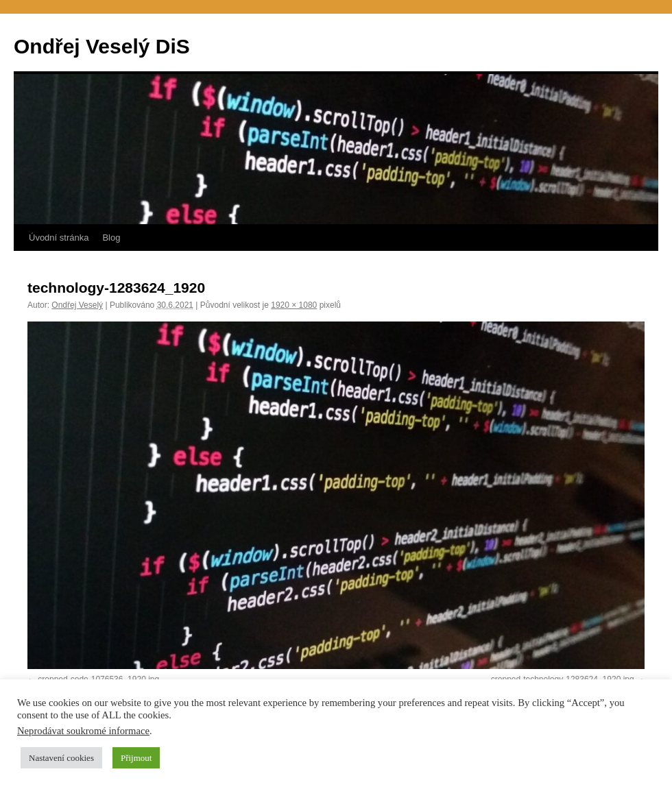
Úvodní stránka (59, 238)
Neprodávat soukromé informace (83, 731)
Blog (111, 238)
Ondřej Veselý (77, 305)
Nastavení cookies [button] (61, 758)
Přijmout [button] (136, 758)
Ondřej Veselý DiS (102, 46)
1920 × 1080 (294, 305)
